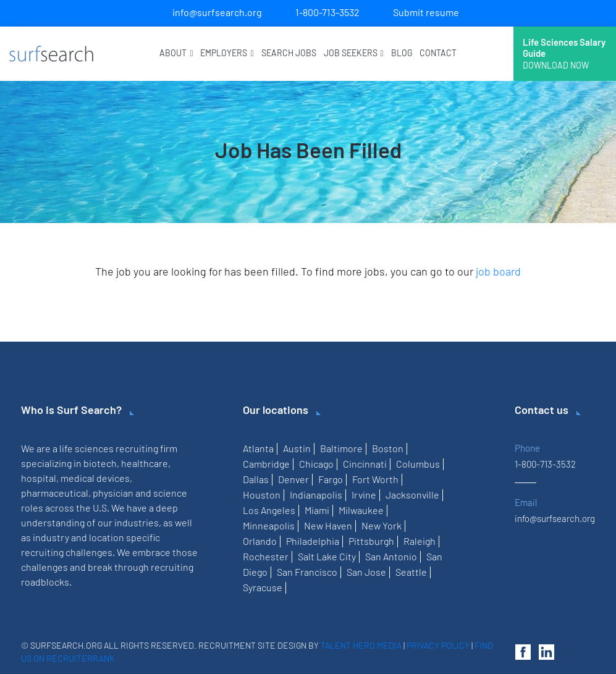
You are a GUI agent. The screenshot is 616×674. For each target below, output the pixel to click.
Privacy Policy (438, 645)
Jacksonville (412, 495)
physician (113, 493)
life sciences (86, 448)
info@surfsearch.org (217, 12)
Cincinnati (365, 464)
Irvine (364, 495)
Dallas (256, 479)
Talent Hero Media (361, 645)
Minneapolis (269, 525)
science (170, 493)
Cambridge (266, 464)
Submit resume (426, 12)
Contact (438, 53)
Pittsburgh (371, 541)
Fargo (331, 479)
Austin (297, 448)
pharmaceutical (55, 493)
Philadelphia (313, 541)
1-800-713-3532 (327, 12)
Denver (293, 479)
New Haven (328, 525)
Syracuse (263, 587)
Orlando (260, 541)
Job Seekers (354, 53)
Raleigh (420, 541)
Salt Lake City (327, 556)
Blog (402, 53)
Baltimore (341, 448)
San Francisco (307, 572)
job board (498, 271)
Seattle (411, 572)
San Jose (366, 572)
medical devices (95, 478)
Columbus (418, 464)
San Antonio (391, 556)
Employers (227, 53)
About (176, 53)
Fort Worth (375, 479)
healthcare (145, 463)
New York (382, 525)
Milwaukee (361, 510)
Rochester (266, 556)
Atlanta (258, 448)
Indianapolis (316, 495)
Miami (317, 510)
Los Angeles (269, 510)
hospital (39, 478)
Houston (262, 495)
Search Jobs (289, 53)
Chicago (316, 464)
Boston (388, 448)
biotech (100, 463)
